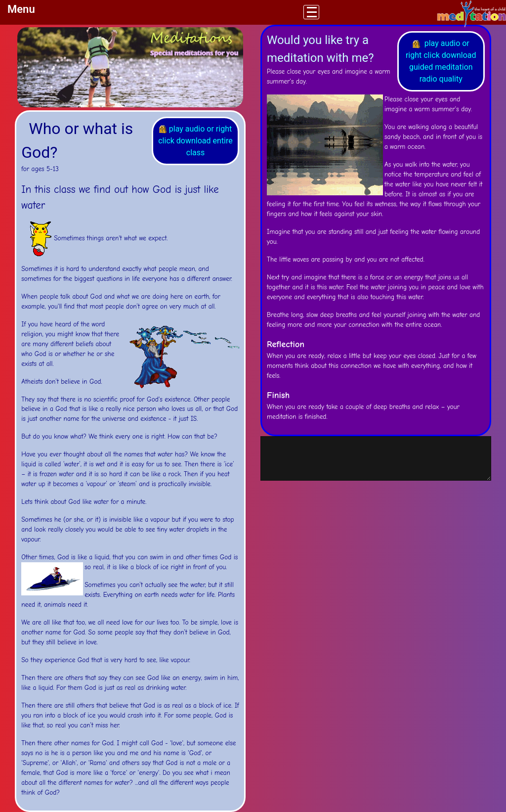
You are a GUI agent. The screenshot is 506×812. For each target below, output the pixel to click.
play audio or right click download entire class (195, 141)
